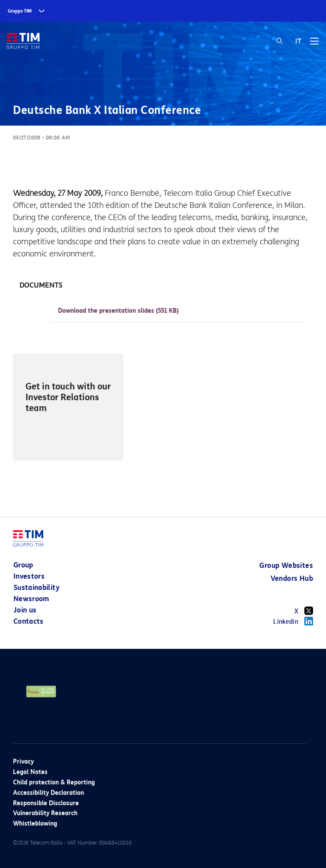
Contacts (29, 621)
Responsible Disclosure (46, 803)
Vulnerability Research (45, 813)
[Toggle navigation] (314, 44)
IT (298, 41)
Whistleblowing (35, 824)
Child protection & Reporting (54, 782)
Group (23, 565)
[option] (68, 407)
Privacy (23, 762)
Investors (29, 576)
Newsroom (31, 599)
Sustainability (37, 588)
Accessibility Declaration (48, 793)
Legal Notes (30, 772)
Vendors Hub (292, 578)
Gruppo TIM (20, 11)
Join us (25, 610)
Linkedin (293, 621)
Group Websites (286, 565)
